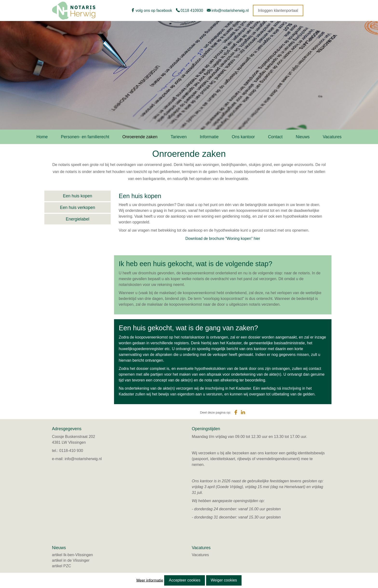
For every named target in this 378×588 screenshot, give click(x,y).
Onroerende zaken (140, 137)
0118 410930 (192, 10)
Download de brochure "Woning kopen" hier (223, 239)
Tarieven (179, 137)
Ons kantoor (243, 137)
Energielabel (78, 219)
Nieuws (303, 137)
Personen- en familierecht (85, 137)
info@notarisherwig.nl (230, 10)
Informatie (209, 137)
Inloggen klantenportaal (278, 10)
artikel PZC (62, 566)
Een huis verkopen (78, 208)
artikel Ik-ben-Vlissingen (73, 555)
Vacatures (332, 137)
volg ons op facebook (154, 10)
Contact (275, 137)
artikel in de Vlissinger (71, 560)
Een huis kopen (78, 196)
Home (42, 137)
